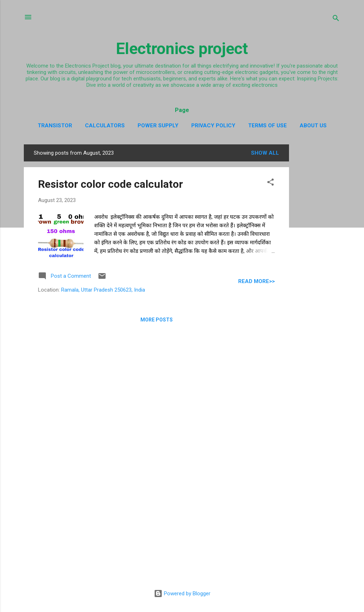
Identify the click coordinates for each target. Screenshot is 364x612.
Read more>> (256, 281)
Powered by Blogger (182, 594)
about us (313, 126)
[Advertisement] (317, 251)
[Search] (336, 19)
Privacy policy (213, 126)
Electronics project (182, 49)
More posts (157, 320)
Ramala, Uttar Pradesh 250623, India (103, 290)
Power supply (158, 126)
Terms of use (267, 126)
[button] (271, 183)
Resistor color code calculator (111, 184)
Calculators (105, 126)
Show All (265, 153)
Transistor (55, 126)
